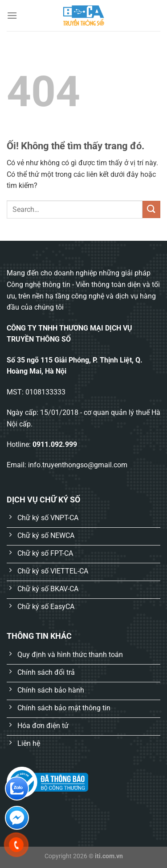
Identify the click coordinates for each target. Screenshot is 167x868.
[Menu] (12, 15)
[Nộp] (151, 209)
